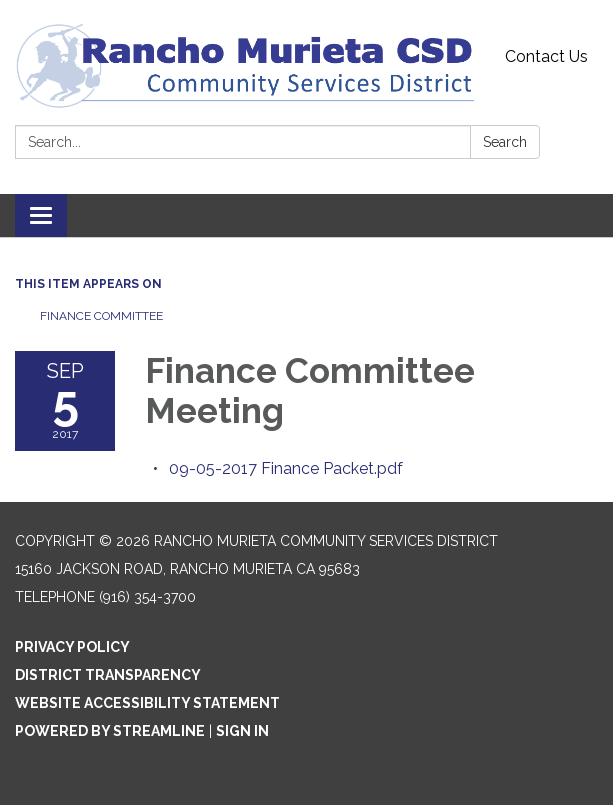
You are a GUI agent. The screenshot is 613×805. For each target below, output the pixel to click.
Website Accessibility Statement (147, 703)
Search (505, 142)
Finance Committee (101, 316)
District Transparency (108, 675)
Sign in (242, 731)
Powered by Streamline (110, 731)
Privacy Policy (72, 647)
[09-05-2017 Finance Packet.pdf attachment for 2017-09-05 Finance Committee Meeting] (286, 468)
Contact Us (546, 56)
